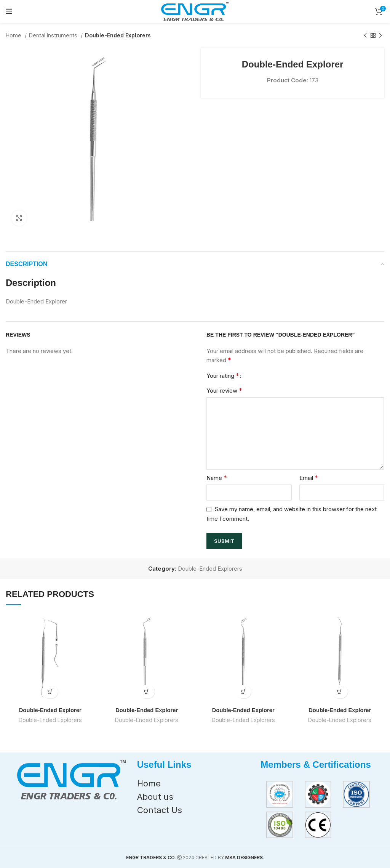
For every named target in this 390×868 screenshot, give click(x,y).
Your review (224, 390)
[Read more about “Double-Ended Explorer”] (50, 692)
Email (309, 478)
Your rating (223, 375)
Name (217, 478)
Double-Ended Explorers (118, 35)
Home (14, 35)
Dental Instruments (54, 35)
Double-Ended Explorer (50, 710)
